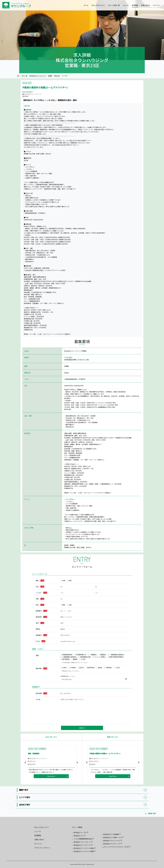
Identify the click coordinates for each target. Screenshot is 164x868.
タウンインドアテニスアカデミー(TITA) (116, 847)
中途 (64, 581)
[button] (25, 762)
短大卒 (82, 668)
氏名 (37, 587)
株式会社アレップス (80, 832)
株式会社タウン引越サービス (112, 837)
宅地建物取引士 (81, 655)
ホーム (86, 5)
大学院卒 (73, 668)
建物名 (38, 629)
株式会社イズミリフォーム (82, 842)
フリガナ (39, 593)
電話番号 (39, 635)
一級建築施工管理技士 (117, 655)
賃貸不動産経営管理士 (117, 657)
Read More (51, 776)
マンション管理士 (100, 657)
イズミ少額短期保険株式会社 (83, 839)
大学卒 (64, 668)
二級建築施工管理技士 (70, 657)
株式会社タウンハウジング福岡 (84, 851)
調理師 (75, 659)
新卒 (70, 581)
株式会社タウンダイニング (112, 844)
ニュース (126, 5)
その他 (83, 659)
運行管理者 (66, 659)
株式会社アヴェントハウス (112, 841)
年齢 (37, 599)
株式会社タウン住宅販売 (111, 834)
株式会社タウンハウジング (38, 76)
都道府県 (39, 617)
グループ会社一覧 (114, 5)
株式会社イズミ (79, 836)
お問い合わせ (145, 5)
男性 (64, 605)
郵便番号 (39, 611)
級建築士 (103, 655)
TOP (18, 76)
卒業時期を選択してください (68, 676)
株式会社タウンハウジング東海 (84, 848)
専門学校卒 (91, 668)
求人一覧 (24, 76)
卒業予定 (109, 668)
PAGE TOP (150, 813)
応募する (82, 728)
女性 (70, 605)
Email (38, 641)
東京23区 (57, 76)
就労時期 (39, 693)
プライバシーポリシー (42, 848)
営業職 (50, 76)
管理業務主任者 (85, 657)
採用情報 (135, 5)
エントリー (157, 5)
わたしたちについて (98, 5)
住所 (37, 623)
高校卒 (100, 668)
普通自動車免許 (67, 655)
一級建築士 (93, 655)
